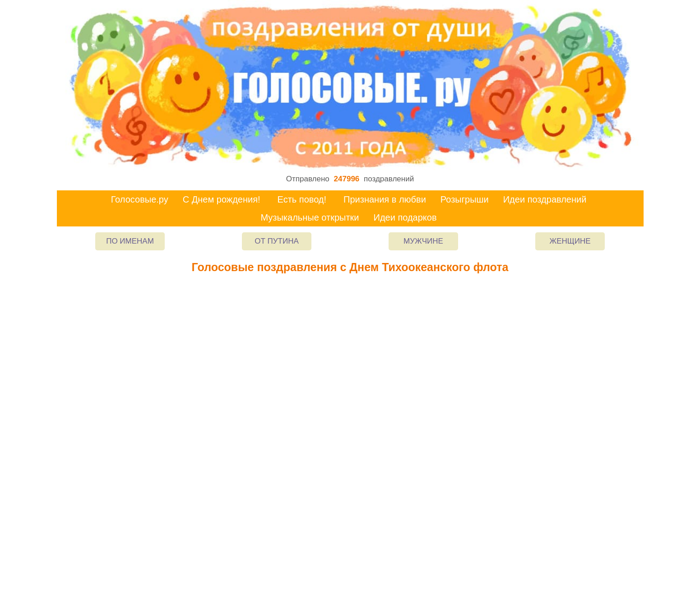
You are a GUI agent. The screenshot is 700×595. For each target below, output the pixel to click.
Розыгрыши (465, 199)
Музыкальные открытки (310, 217)
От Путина (277, 241)
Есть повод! (302, 199)
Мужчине (423, 241)
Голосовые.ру (140, 199)
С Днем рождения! (222, 199)
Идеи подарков (405, 217)
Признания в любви (385, 199)
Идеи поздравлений (545, 199)
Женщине (570, 241)
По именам (130, 241)
